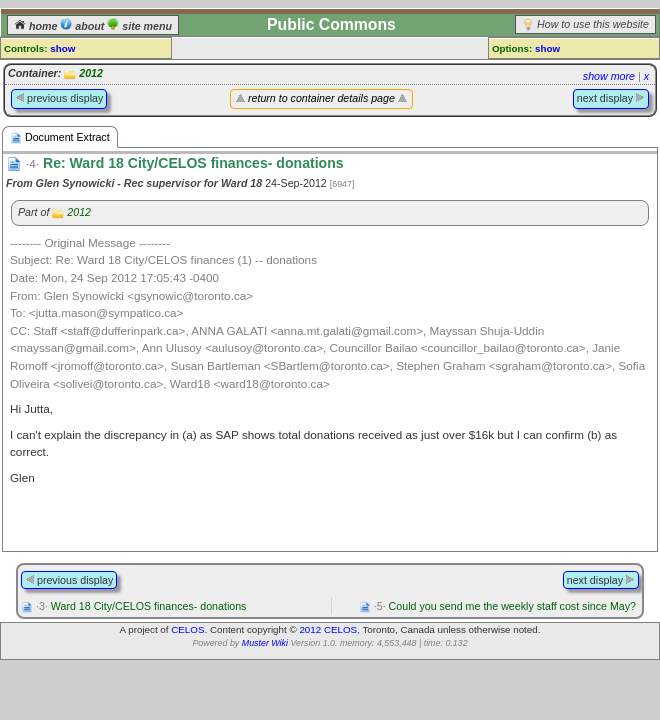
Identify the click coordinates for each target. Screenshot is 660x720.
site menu (139, 26)
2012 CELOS (328, 629)
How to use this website (593, 24)
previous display (59, 98)
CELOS (187, 629)
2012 (91, 73)
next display (611, 98)
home (37, 26)
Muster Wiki (265, 643)
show (62, 48)
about (83, 26)
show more (609, 76)
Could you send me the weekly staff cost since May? (505, 606)
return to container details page (321, 98)
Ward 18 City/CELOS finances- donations (141, 606)
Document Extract (60, 137)
